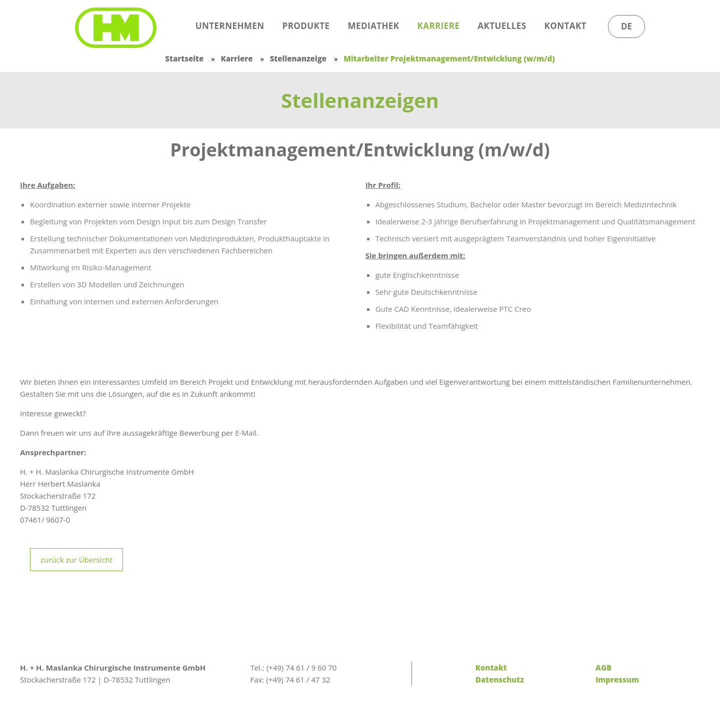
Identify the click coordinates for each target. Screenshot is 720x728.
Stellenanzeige (298, 58)
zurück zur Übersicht (76, 560)
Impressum (617, 680)
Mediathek (374, 26)
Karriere (439, 26)
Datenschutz (500, 680)
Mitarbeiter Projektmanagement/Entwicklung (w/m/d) (449, 58)
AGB (603, 668)
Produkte (306, 26)
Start (164, 26)
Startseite (184, 58)
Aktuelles (502, 26)
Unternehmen (230, 26)
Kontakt (565, 26)
